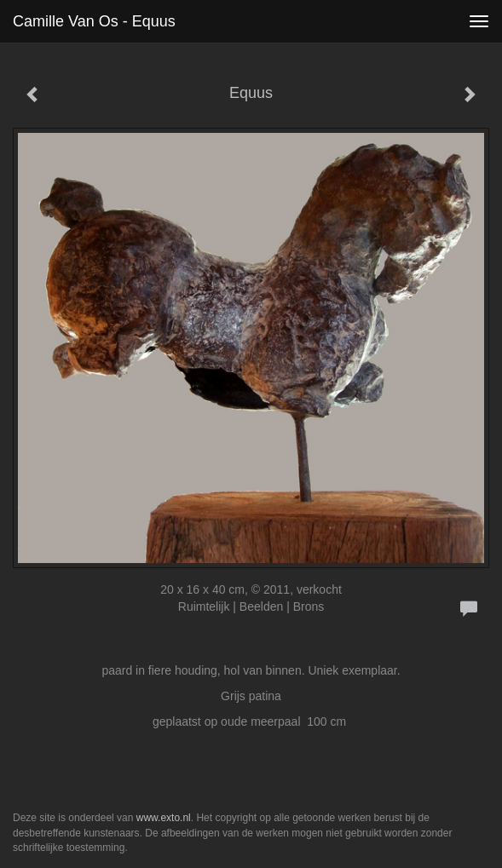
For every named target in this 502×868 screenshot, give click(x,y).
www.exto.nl (164, 818)
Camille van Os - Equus (94, 21)
